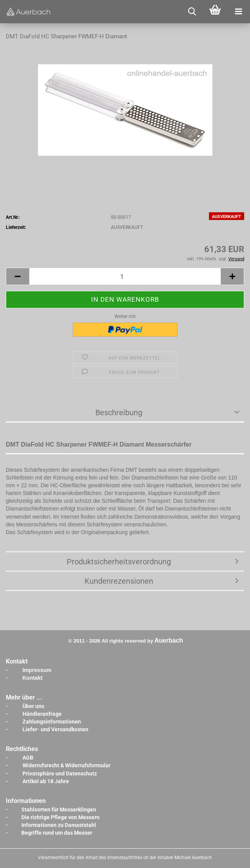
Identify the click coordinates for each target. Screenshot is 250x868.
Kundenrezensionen (119, 581)
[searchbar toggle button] (192, 12)
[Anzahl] (125, 276)
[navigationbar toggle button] (238, 12)
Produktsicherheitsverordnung (119, 562)
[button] (17, 276)
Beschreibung (119, 413)
